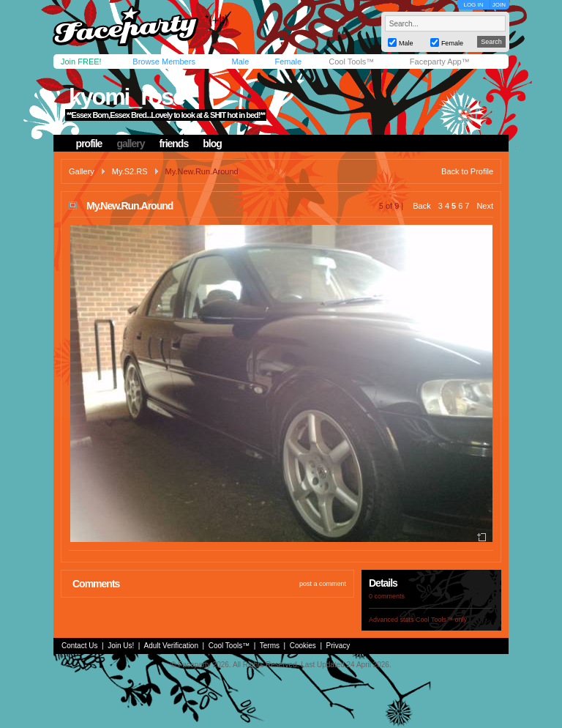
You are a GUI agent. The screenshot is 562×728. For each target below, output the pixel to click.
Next (485, 206)
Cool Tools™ (351, 62)
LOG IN (473, 5)
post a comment (323, 584)
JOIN (499, 5)
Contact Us (79, 646)
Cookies (303, 646)
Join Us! (121, 646)
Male (240, 62)
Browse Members (164, 62)
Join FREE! (81, 62)
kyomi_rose (127, 97)
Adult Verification (171, 646)
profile (89, 144)
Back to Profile (467, 171)
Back (421, 206)
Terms (270, 646)
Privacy (338, 646)
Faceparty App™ (440, 62)
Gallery (82, 171)
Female (288, 62)
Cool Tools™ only (441, 620)
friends (174, 144)
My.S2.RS (130, 171)
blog (212, 144)
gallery (130, 144)
